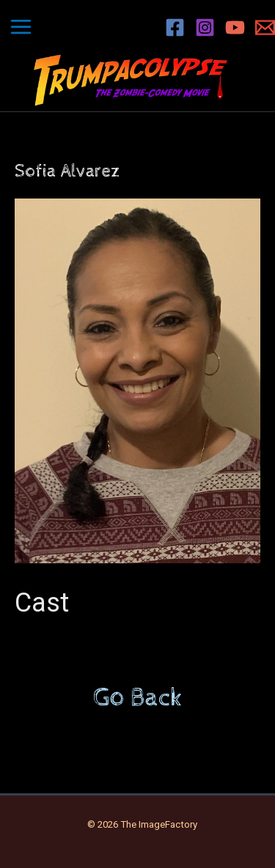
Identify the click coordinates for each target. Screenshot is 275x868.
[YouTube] (235, 27)
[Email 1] (265, 27)
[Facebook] (175, 27)
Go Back (138, 698)
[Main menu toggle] (21, 27)
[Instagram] (205, 27)
